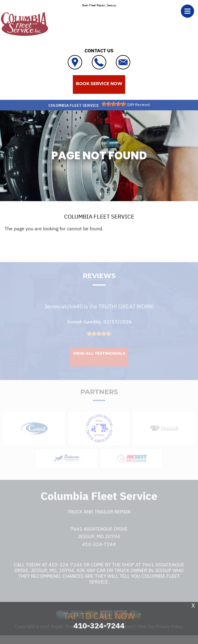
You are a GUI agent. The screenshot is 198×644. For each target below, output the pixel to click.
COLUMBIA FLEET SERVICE (99, 216)
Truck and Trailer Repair (99, 517)
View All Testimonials (99, 358)
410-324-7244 (99, 549)
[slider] (114, 104)
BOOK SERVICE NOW (99, 84)
